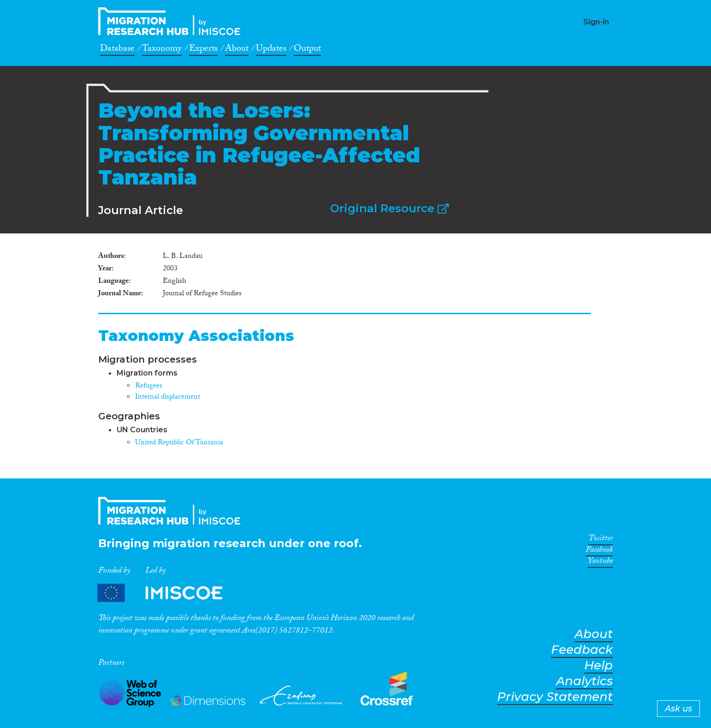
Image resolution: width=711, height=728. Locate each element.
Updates (271, 50)
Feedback (582, 650)
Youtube (600, 562)
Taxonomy (162, 50)
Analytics (584, 681)
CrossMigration (172, 21)
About (237, 50)
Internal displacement (168, 397)
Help (598, 665)
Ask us (678, 709)
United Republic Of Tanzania (179, 443)
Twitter (601, 540)
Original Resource (389, 208)
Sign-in (596, 22)
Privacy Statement (555, 697)
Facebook (599, 551)
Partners (168, 593)
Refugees (149, 386)
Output (307, 50)
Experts (203, 50)
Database (117, 50)
